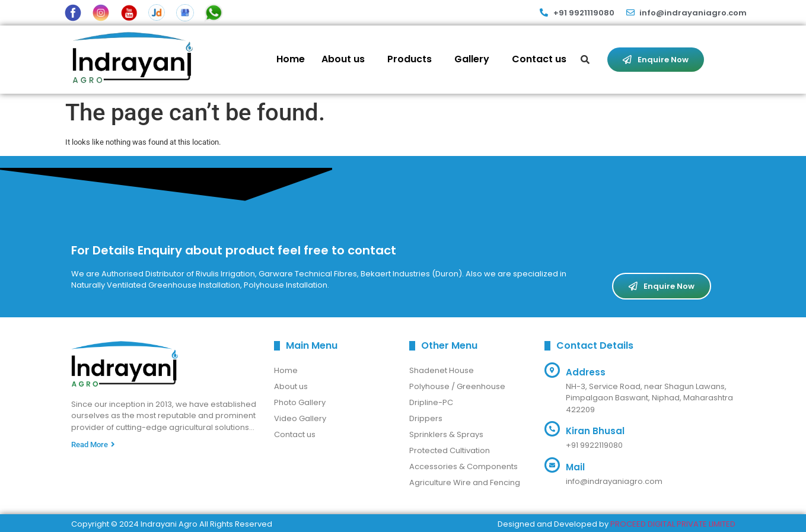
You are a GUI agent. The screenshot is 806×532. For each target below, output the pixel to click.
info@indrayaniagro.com (614, 481)
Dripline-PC (431, 402)
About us (343, 59)
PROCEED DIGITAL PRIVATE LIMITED (673, 524)
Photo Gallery (300, 402)
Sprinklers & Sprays (446, 434)
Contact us (539, 59)
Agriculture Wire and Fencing (465, 482)
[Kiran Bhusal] (552, 429)
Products (410, 59)
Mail (575, 467)
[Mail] (552, 465)
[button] (346, 59)
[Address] (552, 370)
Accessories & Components (463, 466)
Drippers (426, 418)
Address (586, 372)
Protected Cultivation (450, 450)
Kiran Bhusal (595, 431)
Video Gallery (300, 418)
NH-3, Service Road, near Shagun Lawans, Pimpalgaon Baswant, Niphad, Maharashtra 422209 (649, 398)
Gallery (472, 59)
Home (291, 59)
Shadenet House (442, 370)
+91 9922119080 (594, 445)
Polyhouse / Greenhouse (457, 386)
